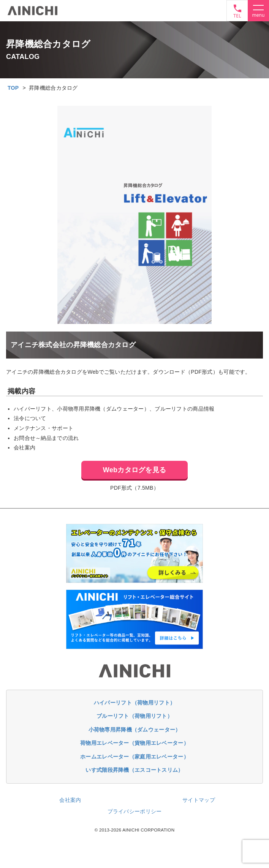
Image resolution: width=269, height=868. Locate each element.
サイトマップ (199, 800)
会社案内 (70, 800)
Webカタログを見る (134, 470)
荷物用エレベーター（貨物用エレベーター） (134, 743)
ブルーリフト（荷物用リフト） (134, 716)
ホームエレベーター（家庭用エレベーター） (134, 757)
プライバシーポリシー (135, 811)
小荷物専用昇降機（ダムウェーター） (135, 730)
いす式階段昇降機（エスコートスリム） (134, 770)
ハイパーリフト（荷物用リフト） (134, 703)
